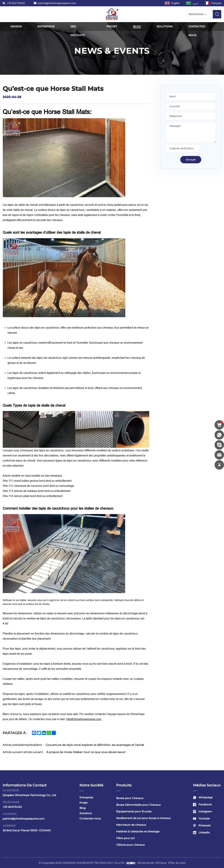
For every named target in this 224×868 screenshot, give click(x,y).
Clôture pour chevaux (130, 845)
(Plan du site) (177, 863)
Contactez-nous (197, 31)
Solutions (165, 26)
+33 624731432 (16, 3)
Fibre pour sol (125, 838)
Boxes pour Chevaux (130, 798)
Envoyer (191, 160)
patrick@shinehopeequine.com (57, 3)
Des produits (78, 31)
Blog (137, 26)
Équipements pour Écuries (134, 811)
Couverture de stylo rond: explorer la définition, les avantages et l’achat (95, 745)
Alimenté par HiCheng (152, 863)
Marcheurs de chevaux (131, 825)
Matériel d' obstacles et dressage (138, 831)
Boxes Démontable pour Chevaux (138, 805)
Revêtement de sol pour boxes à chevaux (143, 818)
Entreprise (46, 26)
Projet (112, 26)
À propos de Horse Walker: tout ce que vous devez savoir (86, 752)
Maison (16, 26)
